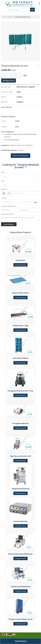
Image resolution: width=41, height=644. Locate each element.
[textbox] (16, 75)
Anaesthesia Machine (20, 489)
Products (10, 17)
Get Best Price (9, 81)
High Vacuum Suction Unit (20, 456)
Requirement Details (7, 214)
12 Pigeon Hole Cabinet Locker (20, 619)
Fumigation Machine (20, 423)
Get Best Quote (20, 265)
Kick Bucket (20, 260)
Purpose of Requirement (9, 206)
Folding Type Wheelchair (21, 587)
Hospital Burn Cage (20, 326)
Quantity (4, 198)
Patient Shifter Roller (20, 293)
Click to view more (6, 107)
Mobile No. (4, 189)
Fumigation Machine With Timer (20, 391)
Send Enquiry (21, 641)
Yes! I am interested (21, 156)
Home (4, 17)
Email (3, 181)
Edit (25, 75)
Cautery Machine (20, 521)
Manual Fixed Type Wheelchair (21, 554)
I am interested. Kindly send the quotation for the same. (20, 218)
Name (3, 172)
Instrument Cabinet (20, 358)
